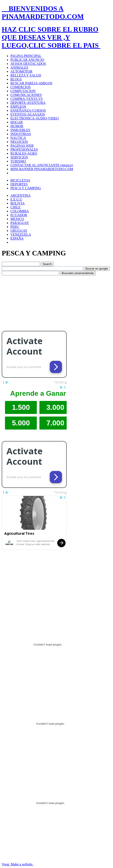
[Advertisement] (34, 302)
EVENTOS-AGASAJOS (28, 114)
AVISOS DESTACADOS (28, 64)
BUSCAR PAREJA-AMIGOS (31, 83)
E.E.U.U (16, 199)
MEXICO (17, 219)
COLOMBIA (20, 211)
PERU (15, 227)
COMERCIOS (20, 87)
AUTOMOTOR (21, 71)
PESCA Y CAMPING (26, 188)
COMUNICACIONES (26, 95)
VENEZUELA (21, 235)
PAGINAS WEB (22, 146)
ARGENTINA (20, 195)
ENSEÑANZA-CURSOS (28, 110)
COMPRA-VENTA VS (27, 99)
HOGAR (17, 122)
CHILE (15, 207)
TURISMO (18, 161)
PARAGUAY (20, 223)
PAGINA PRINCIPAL (26, 56)
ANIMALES (19, 68)
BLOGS (16, 79)
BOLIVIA (18, 203)
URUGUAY (19, 231)
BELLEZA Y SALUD (26, 75)
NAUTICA (18, 138)
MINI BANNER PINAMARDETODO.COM (42, 169)
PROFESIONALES (24, 150)
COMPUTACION (23, 91)
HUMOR (17, 126)
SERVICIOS (19, 157)
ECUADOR (19, 215)
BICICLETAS (20, 180)
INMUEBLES (20, 130)
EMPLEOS (18, 107)
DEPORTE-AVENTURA (28, 103)
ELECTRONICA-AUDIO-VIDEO (35, 118)
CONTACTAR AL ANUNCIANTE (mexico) (42, 165)
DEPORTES (19, 184)
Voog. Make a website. (18, 864)
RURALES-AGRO (24, 153)
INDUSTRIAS (21, 134)
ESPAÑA (17, 238)
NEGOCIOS (19, 142)
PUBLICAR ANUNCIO (27, 60)
